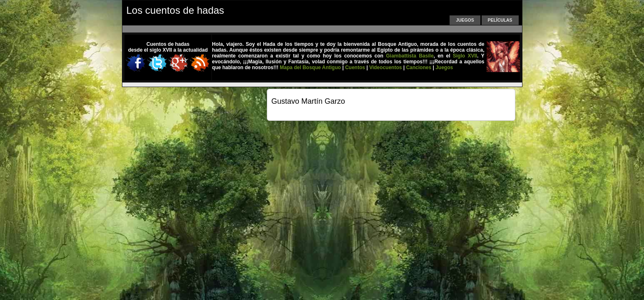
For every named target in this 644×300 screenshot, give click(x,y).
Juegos (465, 20)
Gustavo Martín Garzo (308, 101)
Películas (500, 20)
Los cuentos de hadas (175, 10)
